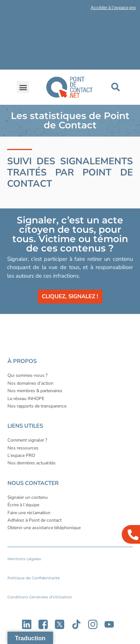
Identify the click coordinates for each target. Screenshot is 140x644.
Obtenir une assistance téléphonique (44, 528)
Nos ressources (23, 448)
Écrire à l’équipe (23, 505)
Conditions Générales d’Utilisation (40, 597)
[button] (64, 9)
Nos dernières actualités (32, 463)
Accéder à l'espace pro (113, 7)
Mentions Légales (24, 559)
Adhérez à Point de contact (35, 520)
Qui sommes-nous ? (27, 375)
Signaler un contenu (28, 497)
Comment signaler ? (27, 440)
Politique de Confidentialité (34, 578)
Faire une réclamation (29, 513)
